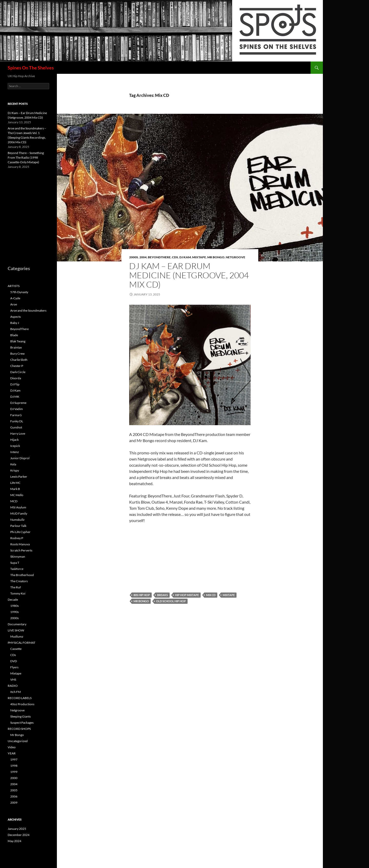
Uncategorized (18, 741)
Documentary (17, 624)
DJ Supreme (18, 403)
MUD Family (19, 513)
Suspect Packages (22, 723)
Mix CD (211, 595)
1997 (14, 759)
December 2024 (19, 835)
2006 (14, 796)
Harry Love (18, 433)
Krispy (15, 470)
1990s (14, 612)
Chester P (17, 366)
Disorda (16, 378)
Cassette (16, 649)
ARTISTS (14, 286)
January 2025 (17, 829)
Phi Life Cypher (20, 532)
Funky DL (17, 421)
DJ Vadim (17, 409)
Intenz (15, 452)
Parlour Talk (18, 526)
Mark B (15, 489)
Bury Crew (17, 354)
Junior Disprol (20, 458)
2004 (143, 257)
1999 (14, 772)
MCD (14, 501)
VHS (13, 680)
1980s (14, 606)
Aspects (16, 317)
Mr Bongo (216, 257)
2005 (14, 790)
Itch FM (16, 692)
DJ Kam (185, 257)
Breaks (162, 595)
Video (12, 747)
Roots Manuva (20, 544)
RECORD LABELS (20, 698)
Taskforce (17, 569)
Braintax (16, 347)
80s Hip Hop (142, 595)
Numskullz (17, 520)
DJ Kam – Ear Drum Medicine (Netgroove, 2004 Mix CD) (189, 275)
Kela (13, 464)
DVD (14, 661)
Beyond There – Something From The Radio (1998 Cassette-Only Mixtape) (26, 157)
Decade (13, 600)
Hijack (14, 440)
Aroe (14, 304)
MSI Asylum (18, 507)
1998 (14, 766)
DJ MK (15, 397)
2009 (14, 803)
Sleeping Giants (20, 716)
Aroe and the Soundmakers (28, 310)
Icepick (15, 446)
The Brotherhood (22, 575)
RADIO (13, 686)
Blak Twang (18, 341)
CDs (175, 257)
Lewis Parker (19, 477)
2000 (14, 778)
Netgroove (235, 257)
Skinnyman (18, 556)
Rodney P (17, 538)
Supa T (15, 563)
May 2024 (14, 841)
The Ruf (16, 587)
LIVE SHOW (16, 630)
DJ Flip (15, 384)
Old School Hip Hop (171, 601)
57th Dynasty (19, 292)
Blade (14, 335)
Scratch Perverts (21, 550)
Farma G (16, 415)
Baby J (15, 323)
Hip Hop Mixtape (187, 595)
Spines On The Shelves (31, 68)
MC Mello (17, 495)
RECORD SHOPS (19, 729)
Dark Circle (18, 372)
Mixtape (199, 257)
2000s (134, 257)
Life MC (15, 483)
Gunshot (16, 427)
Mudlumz (17, 636)
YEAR (12, 753)
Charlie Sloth (19, 360)
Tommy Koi (18, 593)
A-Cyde (15, 298)
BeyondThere (159, 257)
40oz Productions (22, 704)
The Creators (19, 581)
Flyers (14, 667)
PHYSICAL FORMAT (22, 643)
